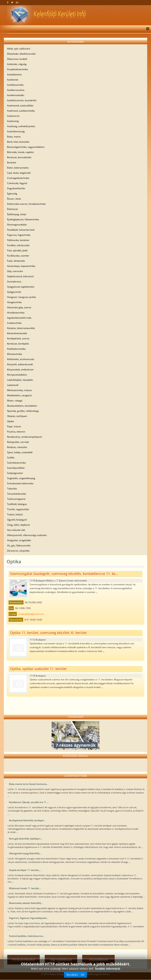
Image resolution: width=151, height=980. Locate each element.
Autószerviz (13, 116)
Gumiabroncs (14, 282)
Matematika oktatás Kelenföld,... (26, 903)
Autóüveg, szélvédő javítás (21, 126)
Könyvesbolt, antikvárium (20, 370)
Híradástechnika (16, 313)
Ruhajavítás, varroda (18, 442)
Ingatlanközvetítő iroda (19, 318)
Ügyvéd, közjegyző (17, 520)
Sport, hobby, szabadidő (20, 452)
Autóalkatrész (14, 74)
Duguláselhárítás (16, 188)
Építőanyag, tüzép (17, 214)
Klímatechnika (15, 354)
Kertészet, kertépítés (18, 344)
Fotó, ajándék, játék (17, 250)
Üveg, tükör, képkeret (18, 525)
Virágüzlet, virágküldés (19, 540)
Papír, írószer (14, 426)
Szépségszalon (15, 473)
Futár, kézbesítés (16, 261)
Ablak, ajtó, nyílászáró (19, 49)
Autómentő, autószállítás (20, 106)
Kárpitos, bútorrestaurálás (21, 328)
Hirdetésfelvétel (24, 960)
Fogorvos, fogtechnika (19, 235)
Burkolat (12, 162)
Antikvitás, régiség (17, 64)
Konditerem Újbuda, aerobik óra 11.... (29, 802)
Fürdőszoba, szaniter (18, 256)
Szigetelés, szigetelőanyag (21, 478)
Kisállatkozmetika (16, 349)
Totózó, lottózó (15, 514)
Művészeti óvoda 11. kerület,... (25, 888)
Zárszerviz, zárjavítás (18, 551)
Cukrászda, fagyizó (17, 183)
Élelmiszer (13, 209)
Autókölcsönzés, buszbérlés (22, 100)
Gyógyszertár (14, 292)
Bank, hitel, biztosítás (18, 142)
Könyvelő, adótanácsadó (20, 364)
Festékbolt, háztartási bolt (21, 230)
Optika (11, 421)
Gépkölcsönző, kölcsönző (20, 276)
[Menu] (147, 29)
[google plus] (17, 2)
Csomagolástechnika (18, 178)
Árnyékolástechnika (17, 69)
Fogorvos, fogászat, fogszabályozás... (29, 918)
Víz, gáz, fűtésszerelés (19, 545)
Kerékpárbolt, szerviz (18, 338)
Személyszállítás (16, 468)
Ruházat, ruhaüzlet (17, 447)
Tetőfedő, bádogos (17, 504)
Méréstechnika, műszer (20, 390)
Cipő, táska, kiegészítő (19, 173)
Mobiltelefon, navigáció (19, 395)
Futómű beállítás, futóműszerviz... (27, 936)
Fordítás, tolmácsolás (18, 245)
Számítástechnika (16, 463)
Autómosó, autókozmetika (21, 111)
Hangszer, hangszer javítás (22, 297)
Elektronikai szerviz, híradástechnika (26, 204)
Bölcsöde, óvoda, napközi (20, 152)
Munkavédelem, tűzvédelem (22, 406)
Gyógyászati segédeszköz (21, 287)
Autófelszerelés (15, 85)
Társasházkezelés (17, 494)
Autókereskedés (16, 95)
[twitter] (12, 2)
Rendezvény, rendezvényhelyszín (25, 437)
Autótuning (13, 121)
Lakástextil (13, 385)
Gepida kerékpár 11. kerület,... (25, 870)
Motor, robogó (15, 401)
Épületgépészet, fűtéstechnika (23, 219)
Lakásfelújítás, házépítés (20, 380)
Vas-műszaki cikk (16, 530)
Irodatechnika (14, 323)
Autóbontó (13, 80)
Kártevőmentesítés (17, 333)
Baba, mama (14, 137)
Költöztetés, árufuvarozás (21, 359)
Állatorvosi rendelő (17, 59)
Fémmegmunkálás (17, 225)
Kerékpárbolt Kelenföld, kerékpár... (27, 820)
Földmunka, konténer (18, 240)
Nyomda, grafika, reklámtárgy (23, 411)
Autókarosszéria (16, 90)
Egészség (12, 194)
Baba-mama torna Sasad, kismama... (29, 784)
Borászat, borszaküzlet (19, 157)
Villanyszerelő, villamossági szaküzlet (27, 535)
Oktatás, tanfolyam (17, 416)
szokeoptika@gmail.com (31, 614)
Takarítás (12, 489)
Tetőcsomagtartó (16, 499)
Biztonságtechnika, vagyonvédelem (26, 147)
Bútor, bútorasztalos (18, 168)
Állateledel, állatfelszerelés (21, 54)
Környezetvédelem (17, 375)
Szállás (11, 458)
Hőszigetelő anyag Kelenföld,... (25, 853)
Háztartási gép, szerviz (19, 307)
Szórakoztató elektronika (20, 483)
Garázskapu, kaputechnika (21, 266)
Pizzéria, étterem (16, 432)
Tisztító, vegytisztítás (18, 509)
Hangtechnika (14, 302)
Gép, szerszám (15, 271)
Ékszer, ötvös (14, 199)
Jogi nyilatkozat (61, 960)
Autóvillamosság (16, 131)
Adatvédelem (99, 960)
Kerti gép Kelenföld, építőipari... (26, 839)
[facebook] (8, 2)
